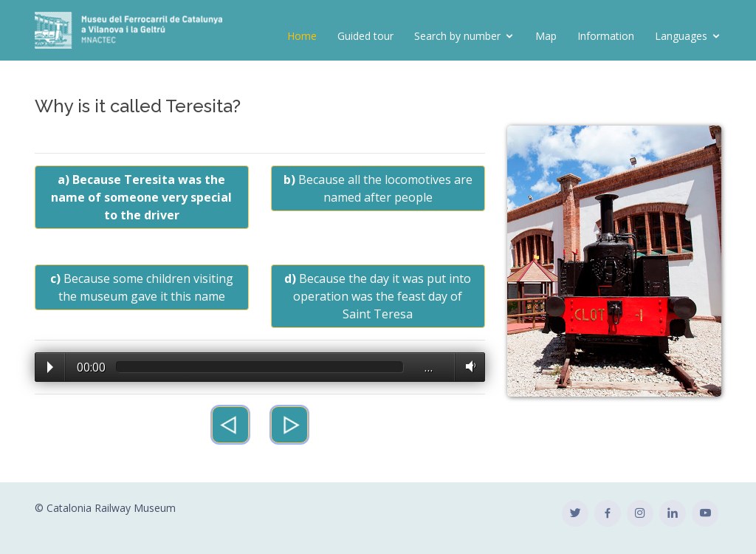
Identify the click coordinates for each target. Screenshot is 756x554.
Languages (681, 36)
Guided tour (365, 36)
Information (606, 36)
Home (302, 36)
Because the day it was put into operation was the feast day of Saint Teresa (378, 296)
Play (50, 367)
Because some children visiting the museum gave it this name (142, 287)
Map (546, 36)
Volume (468, 366)
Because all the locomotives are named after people (378, 188)
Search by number (457, 36)
